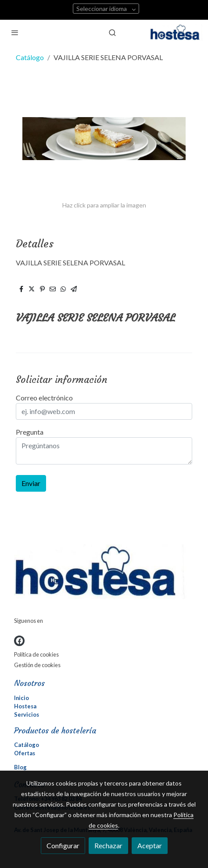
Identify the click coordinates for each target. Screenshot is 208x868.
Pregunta (30, 432)
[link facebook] (19, 641)
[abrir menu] (15, 32)
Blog (20, 767)
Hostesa (25, 706)
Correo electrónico (44, 398)
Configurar (63, 845)
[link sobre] (104, 573)
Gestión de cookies (37, 665)
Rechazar (108, 845)
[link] (176, 32)
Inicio (22, 698)
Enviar (31, 483)
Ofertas (25, 753)
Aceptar (150, 845)
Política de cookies (36, 654)
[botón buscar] (112, 32)
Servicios (27, 714)
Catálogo (30, 57)
